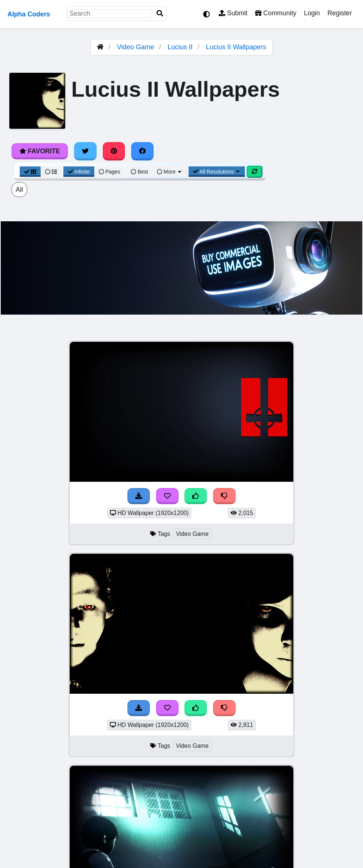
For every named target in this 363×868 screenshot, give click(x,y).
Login (312, 13)
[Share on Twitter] (85, 151)
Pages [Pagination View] (110, 172)
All (19, 190)
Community (276, 13)
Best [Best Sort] (139, 172)
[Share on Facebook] (142, 151)
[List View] (51, 172)
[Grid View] (30, 172)
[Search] (160, 14)
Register (340, 13)
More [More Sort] (170, 172)
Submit (233, 13)
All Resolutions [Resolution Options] (217, 172)
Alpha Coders (29, 14)
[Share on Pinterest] (114, 151)
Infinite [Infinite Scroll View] (79, 172)
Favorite (40, 151)
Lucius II (180, 47)
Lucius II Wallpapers (236, 47)
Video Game (136, 47)
